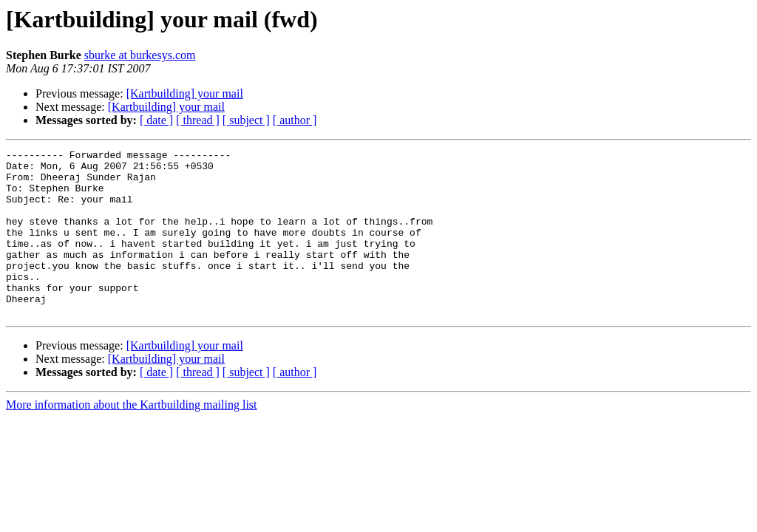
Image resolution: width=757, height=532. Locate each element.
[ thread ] (198, 120)
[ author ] (295, 120)
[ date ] (156, 120)
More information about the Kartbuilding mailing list (132, 438)
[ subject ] (246, 120)
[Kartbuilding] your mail (185, 93)
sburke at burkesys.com (140, 55)
